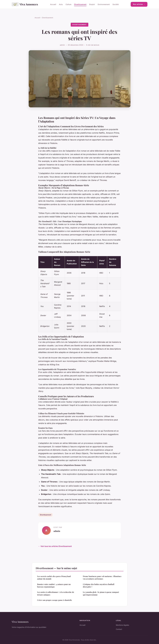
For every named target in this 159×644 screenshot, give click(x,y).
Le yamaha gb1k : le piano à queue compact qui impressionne (101, 593)
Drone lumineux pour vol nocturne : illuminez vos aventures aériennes (102, 578)
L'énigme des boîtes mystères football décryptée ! (99, 586)
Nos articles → (139, 4)
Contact (119, 629)
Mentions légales (122, 625)
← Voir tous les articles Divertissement (55, 546)
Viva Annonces (25, 4)
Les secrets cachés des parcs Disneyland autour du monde (54, 578)
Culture (68, 4)
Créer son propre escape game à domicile (55, 600)
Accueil (53, 4)
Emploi (92, 4)
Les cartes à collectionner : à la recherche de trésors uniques (56, 593)
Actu (61, 4)
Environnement (104, 4)
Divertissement (80, 4)
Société (116, 4)
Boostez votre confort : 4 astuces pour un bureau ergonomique (54, 586)
